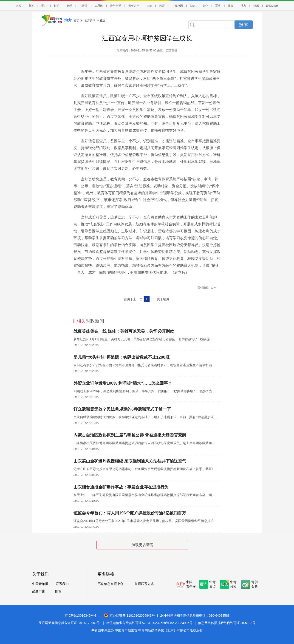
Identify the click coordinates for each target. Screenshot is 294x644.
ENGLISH (272, 6)
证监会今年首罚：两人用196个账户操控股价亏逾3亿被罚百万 (130, 513)
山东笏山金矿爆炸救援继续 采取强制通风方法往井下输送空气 (130, 461)
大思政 (99, 6)
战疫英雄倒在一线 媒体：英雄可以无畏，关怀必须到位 (124, 331)
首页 (19, 6)
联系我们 (62, 584)
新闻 (31, 6)
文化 (205, 6)
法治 (149, 6)
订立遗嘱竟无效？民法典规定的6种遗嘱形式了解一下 (122, 409)
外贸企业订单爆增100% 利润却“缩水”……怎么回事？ (123, 383)
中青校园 (177, 6)
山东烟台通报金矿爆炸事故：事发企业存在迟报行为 (121, 487)
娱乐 (256, 6)
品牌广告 (39, 591)
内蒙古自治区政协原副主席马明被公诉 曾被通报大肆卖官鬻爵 (130, 435)
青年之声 (134, 6)
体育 (231, 6)
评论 (57, 6)
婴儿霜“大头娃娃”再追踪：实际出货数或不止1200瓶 (122, 357)
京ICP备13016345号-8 (81, 616)
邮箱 (58, 591)
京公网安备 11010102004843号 (129, 616)
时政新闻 (90, 321)
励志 (193, 6)
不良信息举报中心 (110, 584)
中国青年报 (40, 584)
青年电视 (116, 6)
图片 (44, 6)
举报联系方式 (144, 584)
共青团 (83, 6)
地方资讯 (90, 20)
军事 (218, 6)
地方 (243, 6)
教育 (162, 6)
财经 (69, 6)
